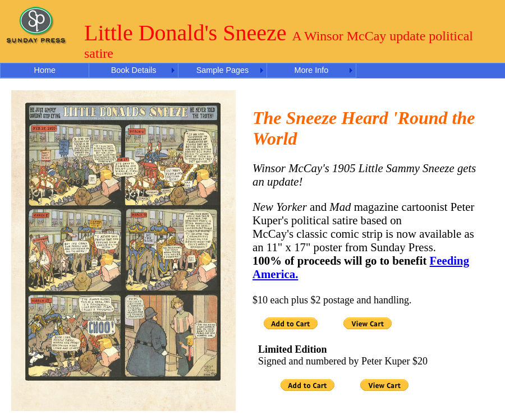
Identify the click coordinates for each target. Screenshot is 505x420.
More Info (311, 70)
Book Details (134, 70)
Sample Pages (223, 70)
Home (45, 70)
